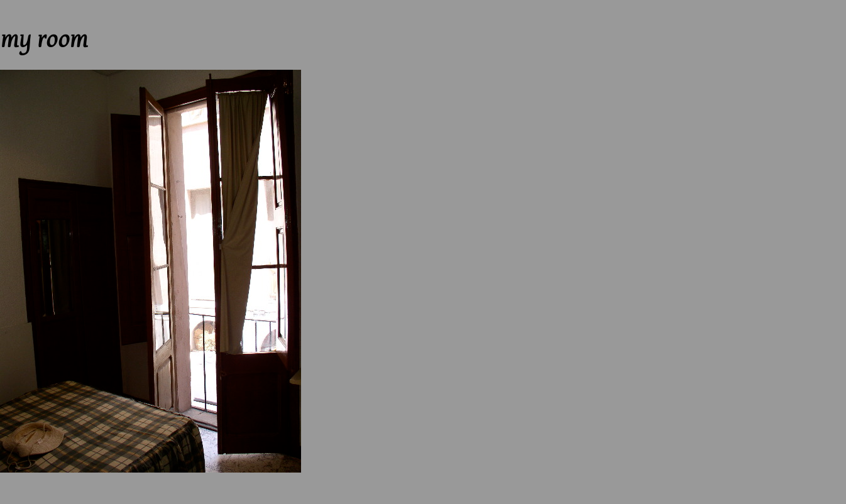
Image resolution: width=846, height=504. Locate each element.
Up (59, 5)
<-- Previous (25, 5)
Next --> (85, 5)
